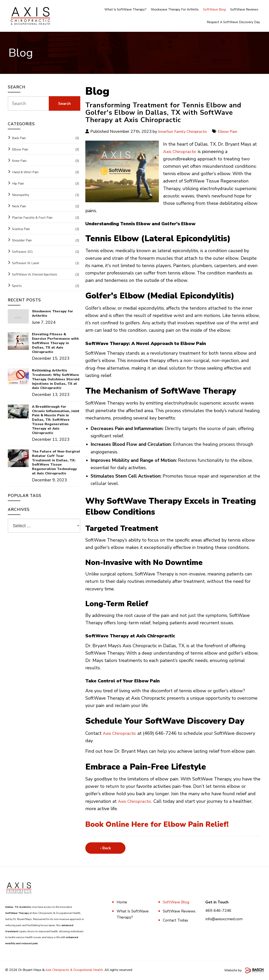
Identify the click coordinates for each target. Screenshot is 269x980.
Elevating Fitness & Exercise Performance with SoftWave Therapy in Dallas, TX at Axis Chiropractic (55, 343)
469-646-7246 (218, 911)
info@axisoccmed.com (224, 919)
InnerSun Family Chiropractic (184, 131)
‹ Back (105, 848)
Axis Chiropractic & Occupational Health (75, 970)
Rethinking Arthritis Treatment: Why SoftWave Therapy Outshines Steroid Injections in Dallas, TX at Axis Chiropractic (56, 379)
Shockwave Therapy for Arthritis (53, 314)
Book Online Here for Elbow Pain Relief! (166, 824)
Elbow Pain (231, 131)
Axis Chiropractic (180, 152)
